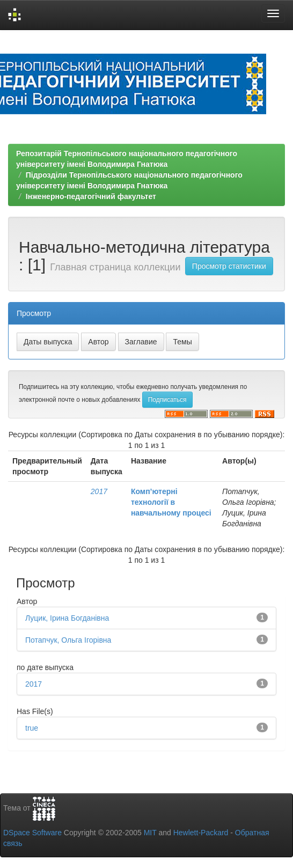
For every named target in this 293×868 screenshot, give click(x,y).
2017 (99, 491)
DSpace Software (32, 833)
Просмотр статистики (229, 266)
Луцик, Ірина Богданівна (67, 618)
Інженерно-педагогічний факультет (91, 196)
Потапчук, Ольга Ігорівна (68, 640)
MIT (150, 833)
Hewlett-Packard (201, 833)
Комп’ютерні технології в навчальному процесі (171, 502)
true (32, 728)
